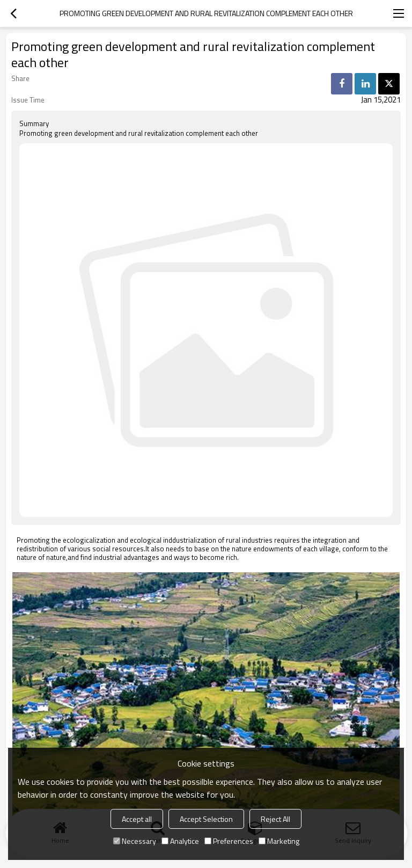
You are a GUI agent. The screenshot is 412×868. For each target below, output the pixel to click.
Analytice (180, 841)
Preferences (229, 841)
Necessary (135, 841)
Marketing (279, 841)
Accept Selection (206, 819)
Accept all (137, 819)
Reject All (275, 819)
